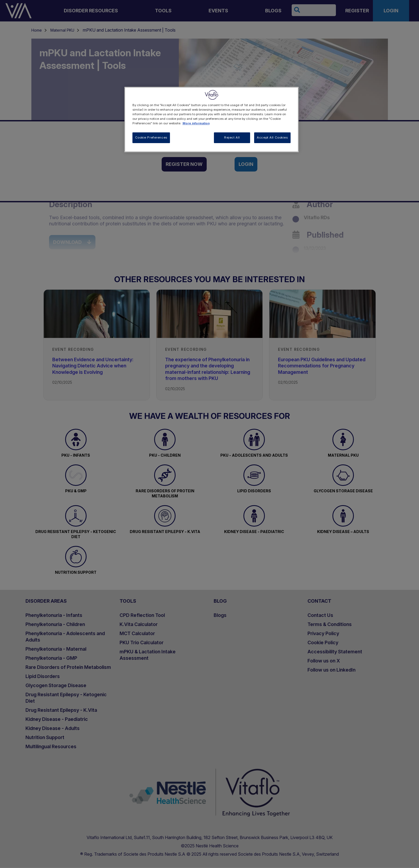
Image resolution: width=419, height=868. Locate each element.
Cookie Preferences (151, 137)
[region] (212, 120)
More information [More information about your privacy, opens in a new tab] (196, 123)
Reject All (232, 137)
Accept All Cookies (272, 137)
